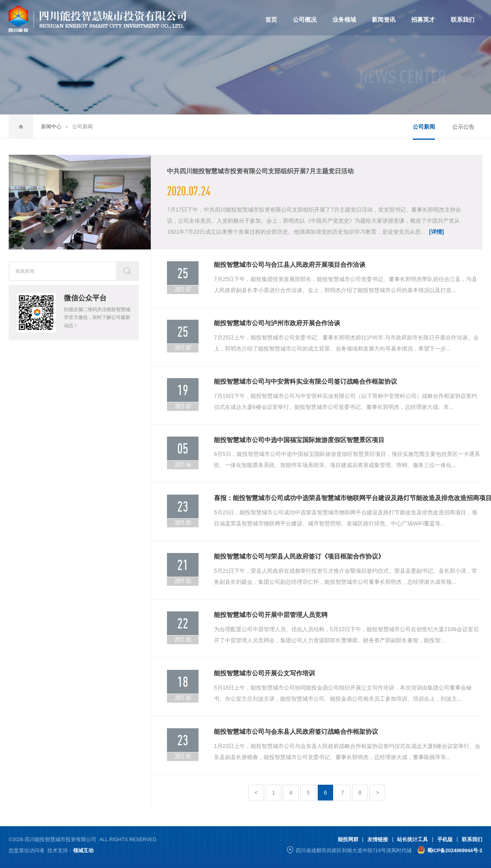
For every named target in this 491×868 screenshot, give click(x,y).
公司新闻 (424, 127)
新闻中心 (51, 127)
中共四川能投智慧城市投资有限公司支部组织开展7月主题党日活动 (260, 171)
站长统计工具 (412, 840)
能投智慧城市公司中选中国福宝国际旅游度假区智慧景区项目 (299, 440)
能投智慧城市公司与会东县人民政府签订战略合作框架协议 (296, 732)
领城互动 (83, 851)
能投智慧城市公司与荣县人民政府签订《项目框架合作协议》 (299, 556)
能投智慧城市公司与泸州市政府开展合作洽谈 (277, 323)
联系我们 (472, 840)
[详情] (436, 232)
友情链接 (378, 840)
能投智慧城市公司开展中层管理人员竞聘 (271, 615)
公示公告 (463, 127)
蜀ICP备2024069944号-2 (455, 851)
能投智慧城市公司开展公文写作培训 (264, 673)
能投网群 (348, 840)
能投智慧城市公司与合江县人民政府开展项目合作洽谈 (290, 265)
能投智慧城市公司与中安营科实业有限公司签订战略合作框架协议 (305, 382)
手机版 (445, 840)
